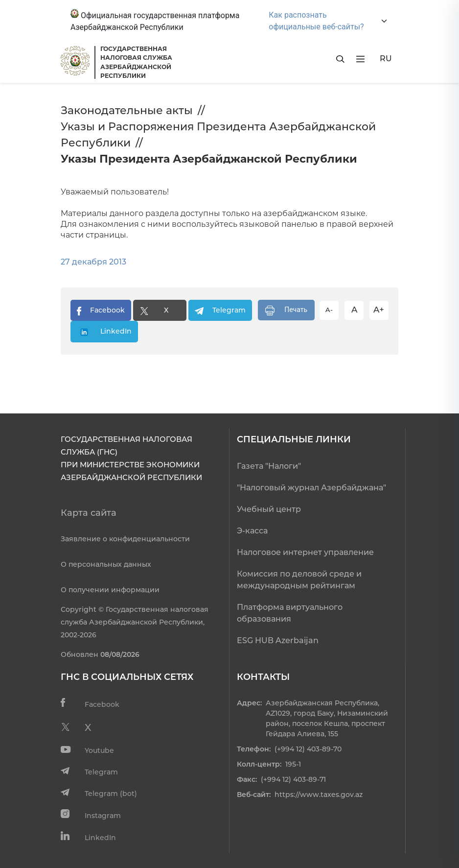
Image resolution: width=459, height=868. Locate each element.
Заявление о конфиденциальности (125, 539)
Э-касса (252, 531)
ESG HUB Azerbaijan (278, 640)
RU (386, 59)
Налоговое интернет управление (305, 552)
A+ (379, 310)
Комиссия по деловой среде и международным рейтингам (299, 580)
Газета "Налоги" (269, 466)
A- (329, 310)
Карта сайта (89, 513)
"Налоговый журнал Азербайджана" (311, 488)
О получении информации (110, 590)
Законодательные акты (127, 110)
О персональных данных (106, 564)
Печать (286, 311)
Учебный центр (269, 509)
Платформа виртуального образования (290, 613)
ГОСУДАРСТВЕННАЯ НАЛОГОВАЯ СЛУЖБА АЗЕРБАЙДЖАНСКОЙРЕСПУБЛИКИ (136, 62)
